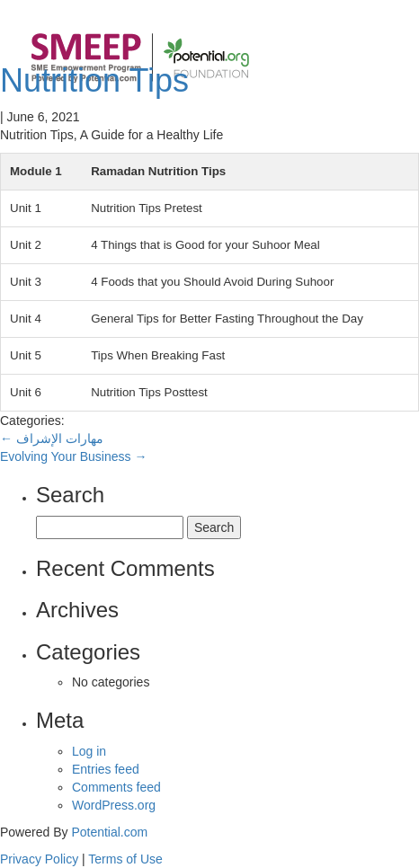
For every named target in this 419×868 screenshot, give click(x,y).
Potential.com (109, 832)
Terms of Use (125, 859)
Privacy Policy (39, 859)
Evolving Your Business (73, 456)
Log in (89, 751)
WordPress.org (114, 805)
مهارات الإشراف (52, 438)
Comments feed (116, 787)
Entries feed (106, 769)
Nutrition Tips (94, 80)
